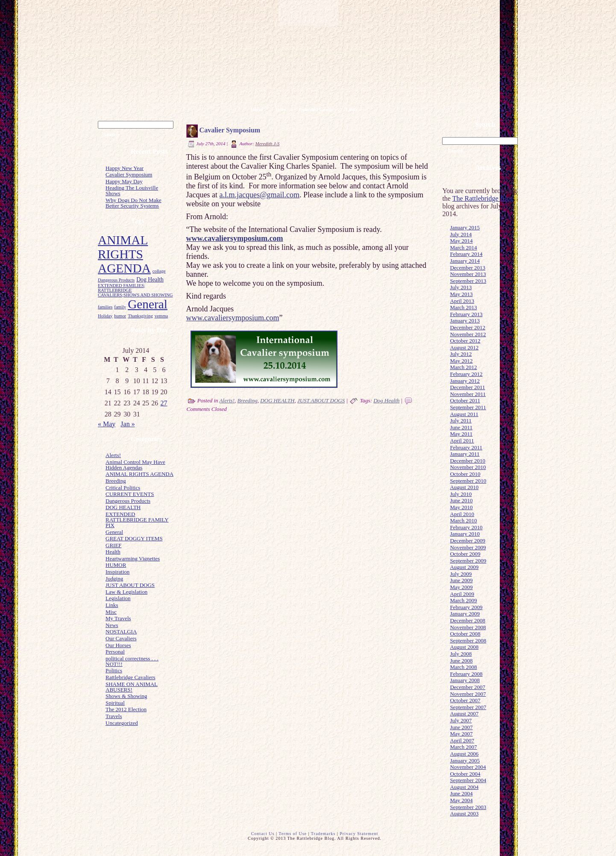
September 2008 (468, 641)
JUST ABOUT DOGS (130, 585)
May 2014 (461, 241)
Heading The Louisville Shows (132, 191)
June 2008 (461, 661)
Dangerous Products (128, 501)
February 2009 (466, 607)
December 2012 (468, 327)
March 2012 (463, 367)
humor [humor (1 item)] (120, 316)
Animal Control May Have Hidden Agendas (135, 465)
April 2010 (462, 514)
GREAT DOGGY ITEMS (134, 538)
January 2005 (465, 761)
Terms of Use (293, 834)
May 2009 (461, 587)
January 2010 (465, 534)
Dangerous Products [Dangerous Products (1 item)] (116, 280)
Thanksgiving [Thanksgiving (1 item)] (140, 316)
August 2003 (464, 813)
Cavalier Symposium (129, 174)
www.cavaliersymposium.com (233, 318)
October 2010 (465, 474)
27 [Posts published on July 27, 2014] (164, 403)
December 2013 (468, 268)
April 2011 (462, 441)
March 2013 (463, 307)
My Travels (118, 618)
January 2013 (465, 321)
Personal (115, 652)
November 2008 (468, 627)
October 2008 (465, 634)
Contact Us (263, 834)
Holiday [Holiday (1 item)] (105, 316)
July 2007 (461, 720)
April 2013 (462, 301)
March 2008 (463, 667)
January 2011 (465, 454)
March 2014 (463, 248)
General (114, 532)
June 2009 (461, 580)
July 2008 (461, 654)
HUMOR (116, 565)
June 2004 (461, 793)
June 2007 (461, 727)
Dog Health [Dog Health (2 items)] (150, 280)
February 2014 (466, 254)
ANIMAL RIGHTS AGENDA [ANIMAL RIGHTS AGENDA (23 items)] (124, 254)
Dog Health (386, 400)
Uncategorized (122, 723)
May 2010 (461, 507)
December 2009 (468, 541)
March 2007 (463, 747)
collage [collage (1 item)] (159, 271)
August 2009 (464, 567)
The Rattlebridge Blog (483, 198)
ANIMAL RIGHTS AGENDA (139, 474)
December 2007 (468, 687)
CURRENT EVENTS (130, 494)
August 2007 (464, 714)
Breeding (116, 481)
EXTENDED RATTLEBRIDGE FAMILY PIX (137, 520)
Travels (114, 716)
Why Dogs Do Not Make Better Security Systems (133, 203)
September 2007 (468, 707)
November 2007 (468, 694)
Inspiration (117, 572)
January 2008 (465, 680)
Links (112, 605)
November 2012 (468, 334)
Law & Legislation (126, 592)
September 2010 (468, 481)
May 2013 (461, 294)
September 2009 (468, 561)
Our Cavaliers (121, 638)
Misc (111, 612)
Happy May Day (124, 181)
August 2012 (464, 347)
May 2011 (461, 434)
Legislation (118, 598)
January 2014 (465, 261)
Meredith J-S (268, 144)
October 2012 (465, 341)
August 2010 (464, 487)
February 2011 (466, 447)
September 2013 (468, 281)
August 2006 (464, 754)
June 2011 (461, 427)
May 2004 (461, 800)
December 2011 (467, 387)
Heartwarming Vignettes (133, 558)
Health (113, 552)
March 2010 (463, 520)
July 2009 (461, 574)
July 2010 (461, 494)
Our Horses (118, 645)
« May (107, 424)
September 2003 (468, 807)
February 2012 (466, 374)
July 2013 (461, 287)
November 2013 (468, 274)
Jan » (128, 424)
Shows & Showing (126, 696)
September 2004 (468, 780)
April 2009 (462, 594)
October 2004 (465, 774)
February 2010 (466, 527)
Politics (114, 670)
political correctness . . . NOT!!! (132, 661)
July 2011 (461, 421)
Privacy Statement (359, 834)
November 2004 (468, 767)
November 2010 (468, 467)
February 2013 (466, 314)
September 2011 (468, 407)
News (112, 625)
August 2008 (464, 647)
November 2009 (468, 547)
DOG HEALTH (123, 507)
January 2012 (465, 381)
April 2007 (462, 740)
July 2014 (461, 234)
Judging (114, 579)
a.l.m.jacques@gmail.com (260, 195)
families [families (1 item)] (105, 307)
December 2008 (468, 620)
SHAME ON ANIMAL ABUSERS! (132, 687)
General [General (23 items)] (148, 304)
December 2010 (468, 461)
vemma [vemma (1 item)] (161, 316)
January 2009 (465, 614)
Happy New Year (125, 168)
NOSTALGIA (121, 632)
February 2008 (466, 674)
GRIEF (114, 545)
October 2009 (465, 554)
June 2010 (461, 500)
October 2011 (465, 400)
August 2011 (464, 414)
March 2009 (463, 600)
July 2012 (461, 354)
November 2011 (468, 394)
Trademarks (323, 834)
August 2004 (464, 787)
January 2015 (465, 227)
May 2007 (461, 734)
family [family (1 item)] (120, 307)
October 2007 (465, 700)
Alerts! (113, 455)
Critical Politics (123, 488)
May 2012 (461, 361)
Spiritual (115, 703)
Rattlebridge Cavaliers (131, 677)
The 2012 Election (126, 709)
